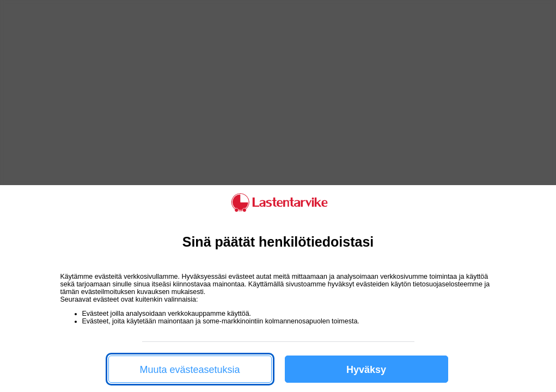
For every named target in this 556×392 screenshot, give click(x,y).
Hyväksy (366, 370)
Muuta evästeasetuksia (190, 370)
